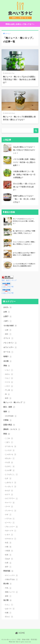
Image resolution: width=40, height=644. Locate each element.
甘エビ (9, 617)
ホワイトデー (10, 347)
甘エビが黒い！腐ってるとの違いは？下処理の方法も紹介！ (24, 187)
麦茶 (8, 596)
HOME (20, 633)
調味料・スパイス (12, 429)
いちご (9, 370)
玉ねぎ (9, 559)
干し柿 (9, 390)
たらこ (9, 605)
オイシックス (12, 575)
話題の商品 (9, 425)
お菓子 (8, 317)
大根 (8, 547)
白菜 (8, 563)
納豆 (8, 334)
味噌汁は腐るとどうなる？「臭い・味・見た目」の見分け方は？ (24, 199)
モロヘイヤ (11, 531)
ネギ (8, 515)
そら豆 (9, 463)
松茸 (8, 555)
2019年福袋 (11, 416)
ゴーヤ (9, 507)
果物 (7, 366)
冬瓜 (8, 543)
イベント (8, 338)
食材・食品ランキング (9, 280)
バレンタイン (10, 343)
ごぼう (8, 321)
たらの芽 (10, 470)
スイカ (9, 382)
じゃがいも (11, 454)
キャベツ (10, 503)
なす (8, 478)
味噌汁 (8, 357)
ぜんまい (10, 458)
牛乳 (8, 588)
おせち (8, 307)
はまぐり (10, 609)
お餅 (8, 330)
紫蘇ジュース (12, 592)
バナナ (9, 386)
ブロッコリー (12, 527)
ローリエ (8, 352)
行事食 (8, 420)
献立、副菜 (9, 407)
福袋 (7, 412)
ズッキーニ (11, 511)
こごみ (9, 438)
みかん (9, 374)
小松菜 (9, 551)
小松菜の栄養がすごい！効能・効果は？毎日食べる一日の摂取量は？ (24, 175)
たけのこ (10, 466)
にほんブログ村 (8, 287)
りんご (9, 378)
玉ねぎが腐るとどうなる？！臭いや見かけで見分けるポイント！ (24, 150)
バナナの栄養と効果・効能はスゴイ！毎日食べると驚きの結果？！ (24, 162)
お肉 (7, 312)
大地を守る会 (12, 580)
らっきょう (11, 487)
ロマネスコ (11, 539)
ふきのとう (11, 483)
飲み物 (8, 584)
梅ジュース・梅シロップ (14, 402)
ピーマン (10, 523)
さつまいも (11, 446)
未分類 (8, 361)
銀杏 (8, 398)
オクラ (9, 495)
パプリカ (10, 519)
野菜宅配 (8, 571)
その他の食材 (10, 326)
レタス (9, 535)
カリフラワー (12, 499)
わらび (9, 491)
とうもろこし (12, 475)
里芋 (8, 567)
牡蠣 (8, 613)
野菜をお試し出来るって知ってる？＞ (20, 24)
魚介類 (8, 600)
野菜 (7, 434)
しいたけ (10, 450)
